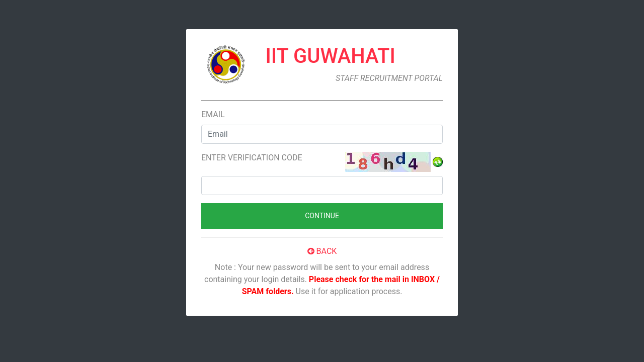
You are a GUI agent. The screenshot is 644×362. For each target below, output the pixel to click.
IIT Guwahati (331, 56)
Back (322, 251)
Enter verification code (252, 158)
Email (213, 114)
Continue (322, 216)
